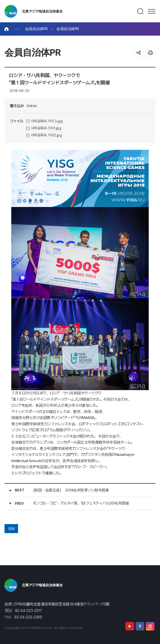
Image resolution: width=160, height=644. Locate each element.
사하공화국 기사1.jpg (44, 128)
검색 (141, 11)
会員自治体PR (36, 29)
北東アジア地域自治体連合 (42, 11)
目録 (11, 528)
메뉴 (152, 11)
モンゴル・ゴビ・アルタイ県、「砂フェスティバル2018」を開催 (81, 503)
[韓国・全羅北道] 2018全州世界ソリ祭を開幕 (71, 490)
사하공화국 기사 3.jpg (44, 121)
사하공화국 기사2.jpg (44, 135)
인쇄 (151, 53)
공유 (139, 53)
